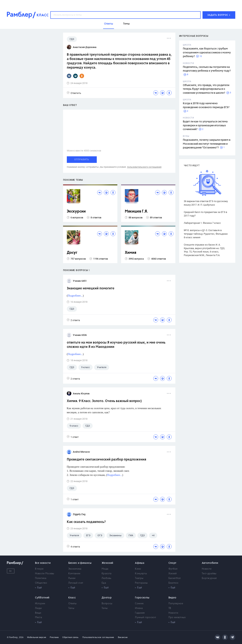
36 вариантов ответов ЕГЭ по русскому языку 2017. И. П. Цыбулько (206, 203)
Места (39, 617)
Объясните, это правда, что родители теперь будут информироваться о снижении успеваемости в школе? (206, 89)
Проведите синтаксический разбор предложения (106, 460)
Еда (104, 583)
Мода (105, 569)
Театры (139, 578)
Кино (138, 569)
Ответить (74, 93)
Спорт (172, 563)
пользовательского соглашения (144, 167)
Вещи (38, 613)
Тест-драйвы (209, 574)
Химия (131, 253)
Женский (107, 563)
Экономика (75, 569)
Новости (207, 569)
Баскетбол (175, 578)
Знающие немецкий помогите (91, 288)
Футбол (173, 569)
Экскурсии (76, 212)
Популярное (176, 604)
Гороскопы (142, 598)
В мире (39, 569)
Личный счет (76, 583)
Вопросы (107, 604)
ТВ (170, 608)
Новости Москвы (45, 574)
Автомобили (210, 563)
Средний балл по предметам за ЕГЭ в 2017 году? (205, 214)
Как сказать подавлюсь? (86, 522)
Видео (172, 598)
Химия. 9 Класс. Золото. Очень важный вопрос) (104, 401)
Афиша (140, 563)
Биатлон (173, 583)
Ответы (73, 604)
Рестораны (141, 583)
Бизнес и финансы (80, 563)
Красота (106, 574)
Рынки (72, 578)
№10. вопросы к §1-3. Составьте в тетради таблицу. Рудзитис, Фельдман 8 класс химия (206, 234)
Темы (71, 608)
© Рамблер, (13, 637)
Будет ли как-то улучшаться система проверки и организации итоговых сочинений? (205, 125)
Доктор (107, 598)
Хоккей (173, 574)
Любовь (106, 578)
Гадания (140, 613)
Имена (139, 608)
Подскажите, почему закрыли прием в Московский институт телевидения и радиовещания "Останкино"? (207, 144)
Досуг (72, 253)
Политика (41, 578)
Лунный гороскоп (145, 617)
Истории (40, 604)
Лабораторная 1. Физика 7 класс (202, 223)
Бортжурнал (209, 578)
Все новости (43, 563)
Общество (41, 583)
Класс (72, 598)
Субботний (42, 598)
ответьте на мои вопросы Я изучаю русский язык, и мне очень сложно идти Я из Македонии (116, 345)
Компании (74, 574)
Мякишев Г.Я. (136, 212)
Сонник (139, 604)
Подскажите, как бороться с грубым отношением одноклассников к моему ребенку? (207, 53)
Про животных (177, 617)
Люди (38, 608)
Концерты (141, 574)
